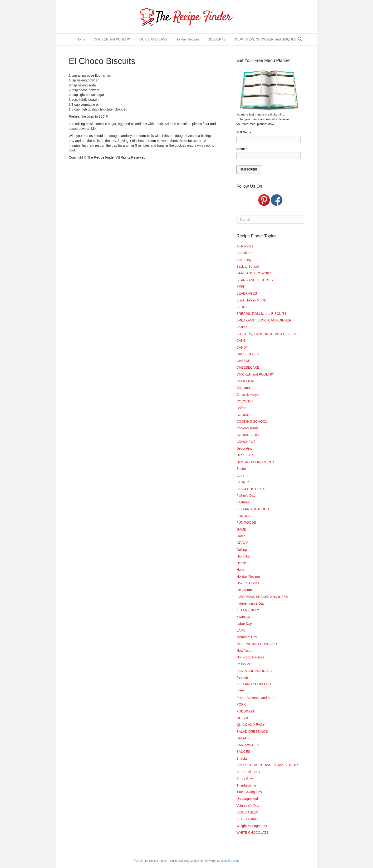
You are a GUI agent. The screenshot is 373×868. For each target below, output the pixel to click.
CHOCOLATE (247, 381)
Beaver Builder (230, 861)
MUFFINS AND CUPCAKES (257, 644)
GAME (241, 529)
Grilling (242, 550)
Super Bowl (245, 779)
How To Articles (248, 583)
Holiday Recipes (188, 39)
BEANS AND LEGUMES (255, 280)
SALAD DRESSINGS (252, 732)
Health (241, 563)
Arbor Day (244, 260)
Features (243, 502)
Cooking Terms (248, 428)
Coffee (241, 408)
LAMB (241, 630)
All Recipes (245, 246)
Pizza (240, 691)
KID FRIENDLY (248, 610)
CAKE (241, 341)
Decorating (245, 448)
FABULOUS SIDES (251, 489)
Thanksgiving (246, 785)
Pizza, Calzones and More (256, 698)
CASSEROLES (248, 354)
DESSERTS (217, 39)
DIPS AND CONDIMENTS (256, 462)
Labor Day (244, 624)
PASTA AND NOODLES (254, 671)
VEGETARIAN (247, 819)
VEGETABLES (247, 812)
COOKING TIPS (248, 435)
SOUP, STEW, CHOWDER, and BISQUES (265, 39)
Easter (241, 469)
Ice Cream (244, 590)
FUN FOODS (246, 522)
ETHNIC (243, 482)
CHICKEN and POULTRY (112, 39)
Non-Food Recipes (250, 657)
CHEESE (243, 361)
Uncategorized (247, 799)
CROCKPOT (246, 442)
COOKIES (244, 415)
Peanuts (243, 677)
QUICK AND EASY (153, 39)
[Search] (300, 39)
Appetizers (244, 253)
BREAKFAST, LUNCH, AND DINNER (264, 320)
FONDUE (243, 516)
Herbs (241, 570)
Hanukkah (244, 556)
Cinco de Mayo (248, 395)
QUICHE (243, 718)
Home (81, 39)
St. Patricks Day (248, 772)
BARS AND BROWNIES (254, 273)
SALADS (243, 738)
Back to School (248, 266)
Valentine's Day (248, 806)
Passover (243, 664)
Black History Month (251, 300)
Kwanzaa (243, 617)
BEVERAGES (247, 293)
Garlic (241, 536)
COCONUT (245, 401)
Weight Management (252, 826)
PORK (241, 704)
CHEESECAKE (248, 367)
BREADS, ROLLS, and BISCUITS (262, 314)
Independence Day (250, 603)
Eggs (240, 475)
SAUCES (243, 752)
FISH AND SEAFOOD (253, 509)
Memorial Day (247, 637)
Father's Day (246, 496)
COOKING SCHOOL (252, 421)
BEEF (241, 287)
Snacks (242, 758)
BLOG (241, 307)
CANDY (242, 347)
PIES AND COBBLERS (254, 684)
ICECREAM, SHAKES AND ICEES (262, 597)
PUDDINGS (245, 711)
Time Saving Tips (249, 792)
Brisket (242, 327)
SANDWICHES (248, 745)
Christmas (244, 388)
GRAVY (242, 543)
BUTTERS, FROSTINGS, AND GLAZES (266, 334)
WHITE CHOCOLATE (253, 833)
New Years (244, 651)
